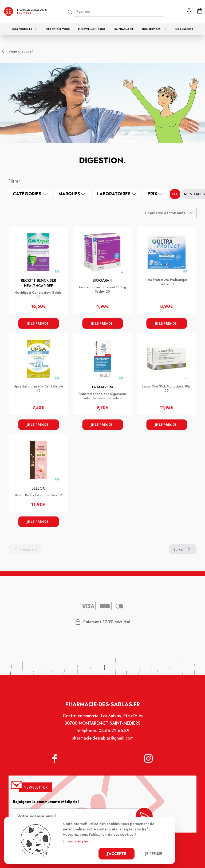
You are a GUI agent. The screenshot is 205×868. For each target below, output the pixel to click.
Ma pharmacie (124, 29)
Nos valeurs (184, 29)
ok (175, 194)
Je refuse (154, 854)
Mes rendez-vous (58, 29)
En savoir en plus (76, 841)
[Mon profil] (189, 11)
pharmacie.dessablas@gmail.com (102, 741)
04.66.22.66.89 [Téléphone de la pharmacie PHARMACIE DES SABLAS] (114, 734)
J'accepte (117, 854)
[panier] (200, 11)
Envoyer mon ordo (92, 29)
